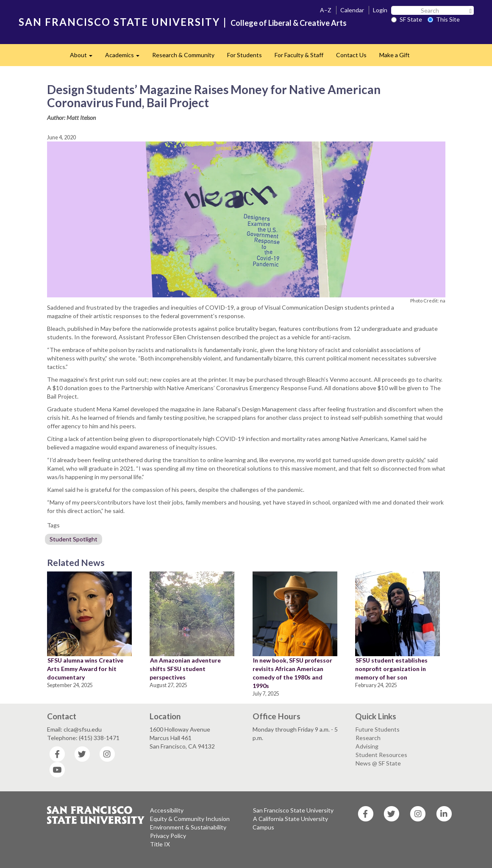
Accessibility (167, 810)
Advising (367, 746)
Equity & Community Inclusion (190, 819)
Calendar (352, 10)
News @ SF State (378, 763)
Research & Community (183, 55)
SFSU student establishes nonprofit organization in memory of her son (391, 669)
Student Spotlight (74, 539)
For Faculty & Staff (299, 55)
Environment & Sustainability (188, 827)
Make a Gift (395, 55)
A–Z (326, 10)
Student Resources (381, 755)
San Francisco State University (293, 810)
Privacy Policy (168, 836)
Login (380, 10)
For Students (245, 55)
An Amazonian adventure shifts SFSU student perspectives (185, 669)
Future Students (378, 729)
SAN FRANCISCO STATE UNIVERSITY (119, 22)
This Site (444, 19)
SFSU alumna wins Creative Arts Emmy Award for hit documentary (85, 669)
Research (368, 738)
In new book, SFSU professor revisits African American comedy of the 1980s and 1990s (292, 673)
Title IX (160, 844)
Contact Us (351, 55)
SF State (407, 19)
